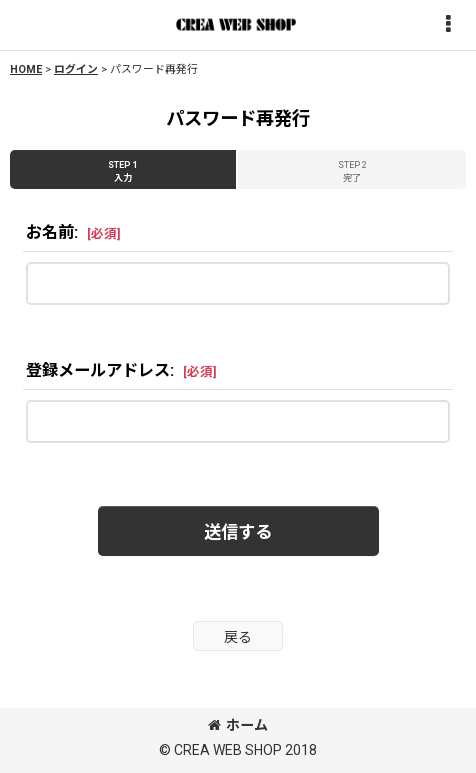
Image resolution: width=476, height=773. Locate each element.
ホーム (238, 725)
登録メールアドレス (98, 370)
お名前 (50, 232)
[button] (448, 25)
